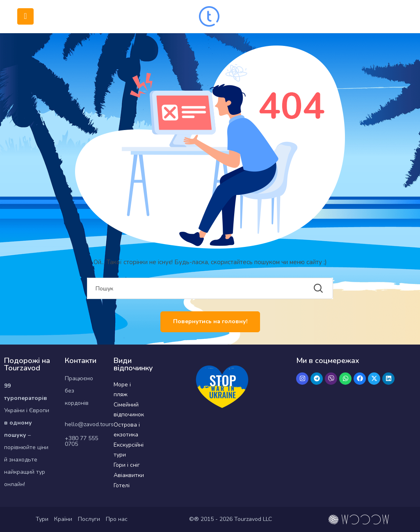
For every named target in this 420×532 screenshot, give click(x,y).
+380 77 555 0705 (81, 441)
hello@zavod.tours (89, 424)
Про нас (117, 519)
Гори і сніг (127, 465)
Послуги (89, 519)
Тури (42, 519)
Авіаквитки (129, 475)
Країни (63, 519)
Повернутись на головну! (210, 321)
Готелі (122, 485)
